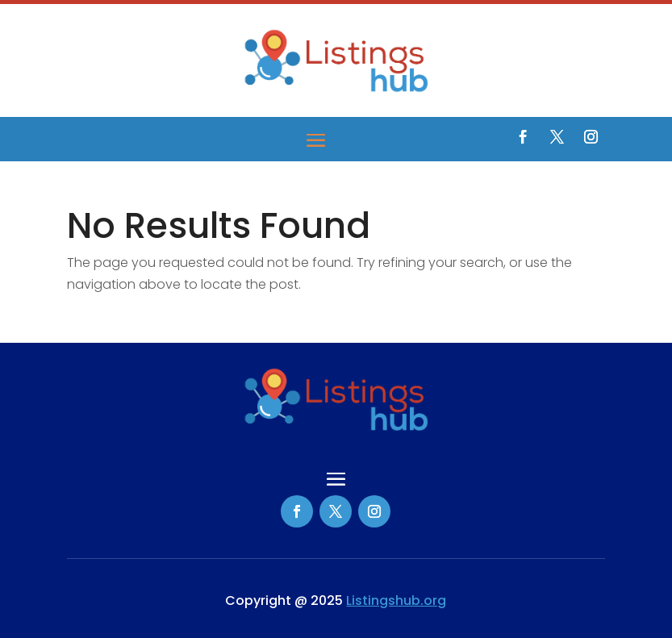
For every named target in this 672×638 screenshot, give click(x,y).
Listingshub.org (396, 600)
